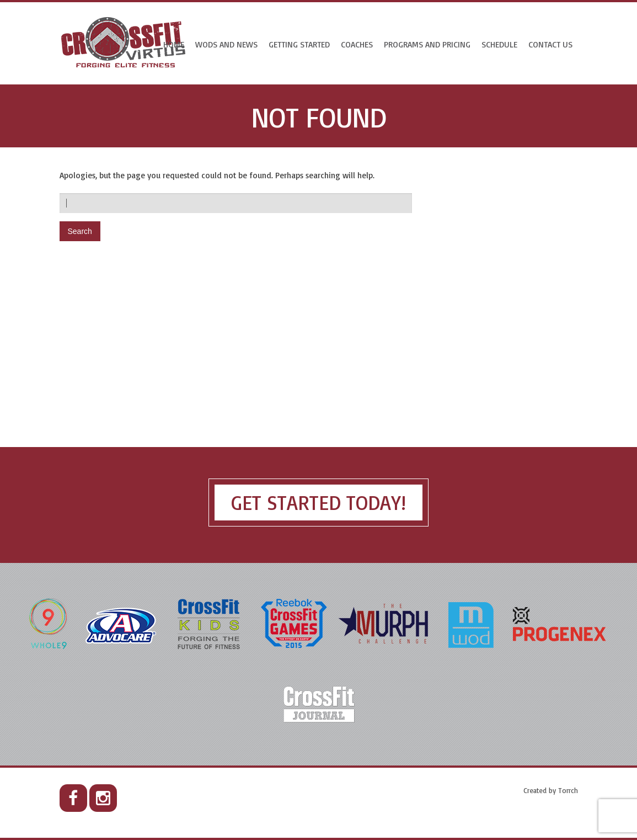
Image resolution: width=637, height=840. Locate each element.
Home (174, 44)
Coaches (357, 44)
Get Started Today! (318, 503)
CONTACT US (550, 44)
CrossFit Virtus (124, 43)
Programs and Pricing (427, 44)
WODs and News (226, 44)
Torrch (568, 790)
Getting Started (299, 44)
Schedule (499, 44)
